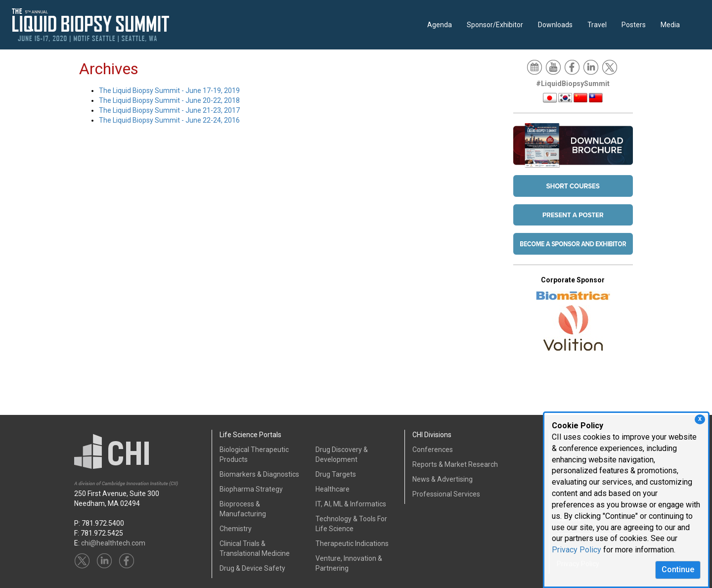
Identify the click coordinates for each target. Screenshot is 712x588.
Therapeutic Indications (352, 543)
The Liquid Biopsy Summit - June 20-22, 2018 (169, 100)
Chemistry (236, 529)
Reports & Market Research (455, 464)
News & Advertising (443, 479)
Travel (597, 25)
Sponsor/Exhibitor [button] (495, 25)
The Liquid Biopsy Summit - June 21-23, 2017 (169, 110)
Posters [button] (634, 25)
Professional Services (446, 494)
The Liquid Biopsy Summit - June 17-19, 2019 (169, 90)
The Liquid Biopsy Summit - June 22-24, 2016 (169, 120)
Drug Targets (336, 474)
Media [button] (670, 25)
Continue (678, 569)
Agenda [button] (440, 25)
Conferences (433, 450)
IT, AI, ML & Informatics (351, 504)
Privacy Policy (577, 550)
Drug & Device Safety (252, 568)
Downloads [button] (555, 25)
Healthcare (333, 489)
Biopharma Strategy (251, 489)
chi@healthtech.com (113, 543)
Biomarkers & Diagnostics (259, 474)
